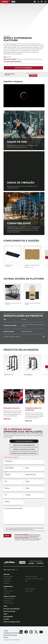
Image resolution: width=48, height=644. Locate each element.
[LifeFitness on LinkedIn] (21, 634)
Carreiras (6, 619)
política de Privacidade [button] (10, 635)
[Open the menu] (45, 2)
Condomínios (7, 581)
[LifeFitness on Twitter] (36, 634)
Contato (33, 76)
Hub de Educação (9, 603)
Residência (7, 583)
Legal (5, 614)
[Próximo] (47, 257)
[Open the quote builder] (42, 2)
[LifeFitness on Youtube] (41, 634)
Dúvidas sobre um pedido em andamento (24, 453)
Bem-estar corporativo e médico (34, 579)
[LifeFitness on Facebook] (26, 634)
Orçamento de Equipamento (24, 441)
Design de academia (9, 599)
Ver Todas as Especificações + (13, 61)
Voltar (6, 4)
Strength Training (9, 591)
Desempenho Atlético (31, 577)
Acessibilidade (8, 617)
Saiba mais (7, 419)
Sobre (5, 606)
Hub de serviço (8, 601)
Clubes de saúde (8, 577)
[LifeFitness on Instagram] (31, 634)
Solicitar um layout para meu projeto (24, 449)
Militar (27, 581)
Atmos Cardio (29, 591)
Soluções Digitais (30, 589)
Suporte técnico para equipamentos (24, 445)
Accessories (7, 593)
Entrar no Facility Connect (12, 622)
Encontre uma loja (9, 611)
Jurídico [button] (6, 637)
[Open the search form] (38, 2)
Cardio (5, 589)
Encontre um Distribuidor (12, 609)
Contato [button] (6, 631)
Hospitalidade (7, 579)
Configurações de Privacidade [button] (12, 633)
